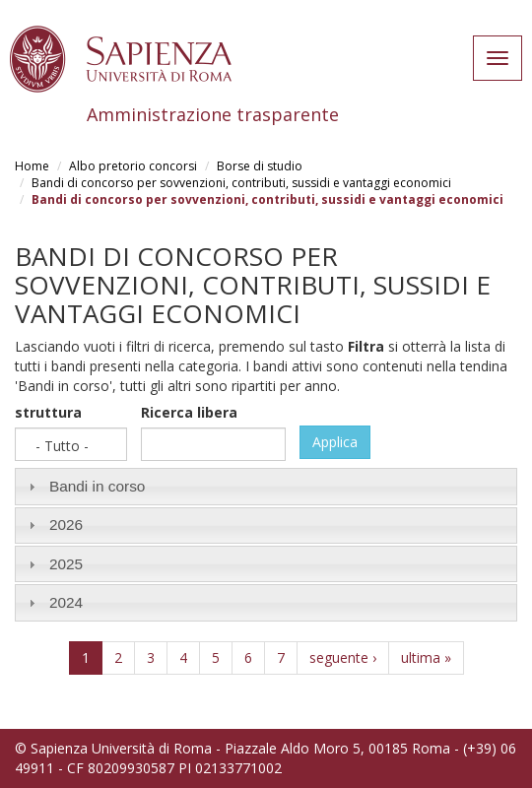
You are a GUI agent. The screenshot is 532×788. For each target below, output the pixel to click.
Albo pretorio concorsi (133, 166)
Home (32, 166)
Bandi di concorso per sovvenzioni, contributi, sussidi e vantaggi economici (241, 183)
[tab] (266, 486)
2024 (66, 602)
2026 (66, 525)
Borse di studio (260, 166)
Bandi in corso (98, 486)
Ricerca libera (189, 412)
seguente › (343, 657)
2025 (66, 564)
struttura (48, 412)
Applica (335, 442)
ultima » (426, 657)
